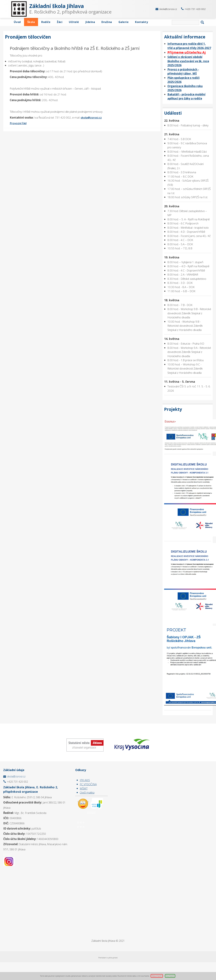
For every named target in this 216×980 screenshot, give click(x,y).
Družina (107, 22)
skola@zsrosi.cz (168, 9)
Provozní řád (18, 123)
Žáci (60, 22)
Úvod (17, 22)
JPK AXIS (85, 780)
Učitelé (74, 22)
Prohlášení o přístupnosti (108, 958)
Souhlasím (170, 976)
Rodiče (46, 22)
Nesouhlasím (157, 976)
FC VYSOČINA (88, 784)
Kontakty (141, 22)
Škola (31, 22)
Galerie (124, 22)
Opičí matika (87, 792)
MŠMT (84, 788)
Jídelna (90, 22)
